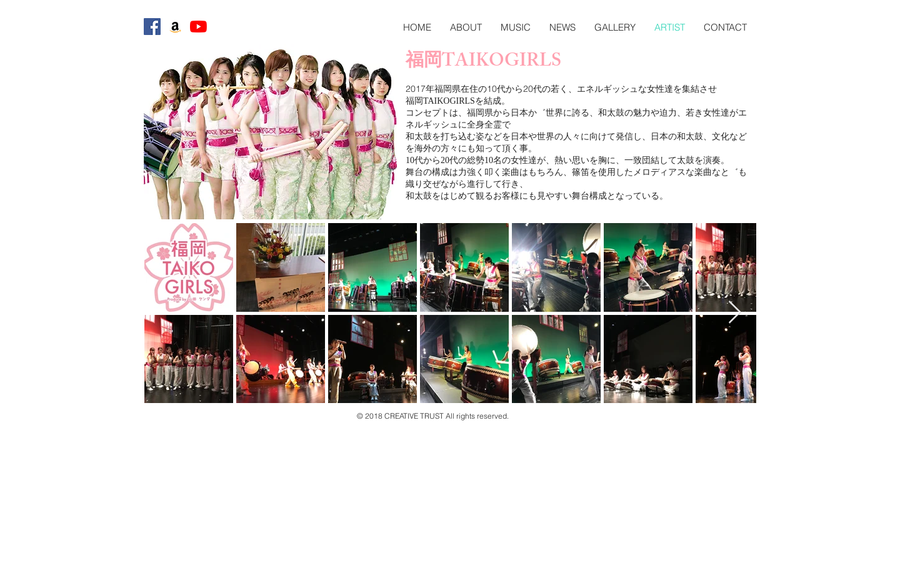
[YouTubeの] (198, 27)
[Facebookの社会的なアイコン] (152, 27)
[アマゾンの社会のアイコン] (175, 27)
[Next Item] (735, 313)
